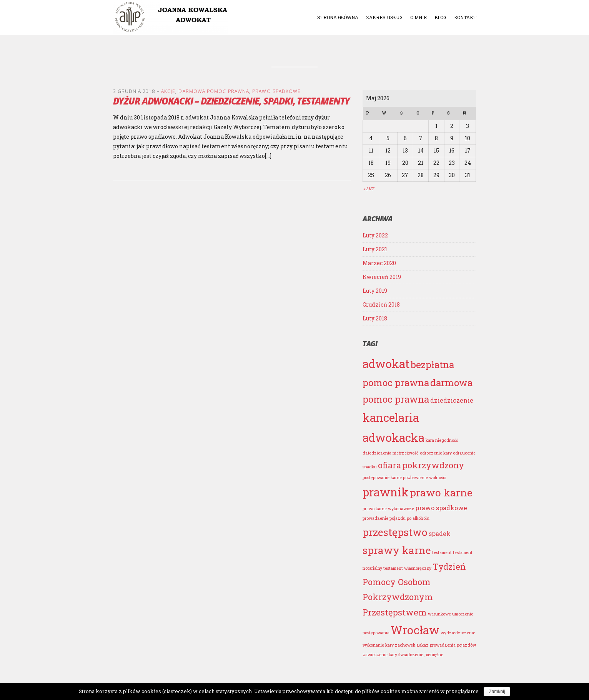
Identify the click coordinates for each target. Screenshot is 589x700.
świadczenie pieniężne (421, 655)
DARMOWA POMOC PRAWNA (214, 91)
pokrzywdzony (433, 465)
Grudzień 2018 (381, 304)
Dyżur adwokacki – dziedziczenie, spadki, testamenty (232, 101)
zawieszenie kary (380, 655)
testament (442, 552)
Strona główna (338, 17)
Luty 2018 (375, 318)
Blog (440, 17)
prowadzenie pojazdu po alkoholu (396, 518)
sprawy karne (397, 550)
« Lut (369, 189)
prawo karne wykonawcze (388, 509)
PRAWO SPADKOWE (276, 91)
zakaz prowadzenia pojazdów (446, 645)
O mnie (418, 17)
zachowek (405, 645)
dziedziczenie (452, 400)
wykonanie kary (378, 645)
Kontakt (465, 17)
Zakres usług (384, 17)
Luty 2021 (375, 249)
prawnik (386, 492)
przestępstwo (395, 532)
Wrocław (415, 630)
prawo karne (441, 492)
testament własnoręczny (407, 568)
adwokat (386, 364)
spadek (440, 533)
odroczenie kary (436, 453)
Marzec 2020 (379, 263)
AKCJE (168, 91)
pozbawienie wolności (425, 478)
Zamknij (497, 692)
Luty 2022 (375, 235)
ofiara (389, 465)
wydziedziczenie (458, 633)
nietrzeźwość (406, 453)
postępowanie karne (382, 478)
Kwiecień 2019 (382, 277)
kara (430, 440)
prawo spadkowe (441, 508)
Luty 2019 (375, 291)
